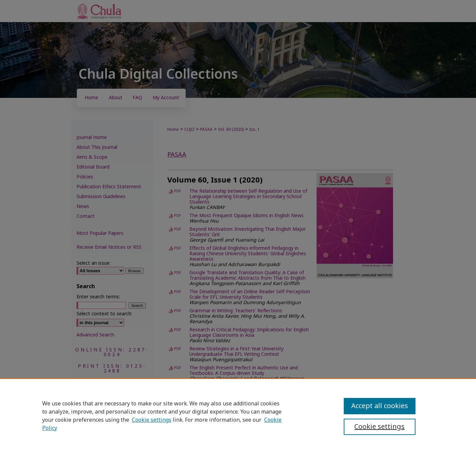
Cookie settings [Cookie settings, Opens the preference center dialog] (379, 427)
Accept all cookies (380, 406)
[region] (238, 416)
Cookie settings (152, 420)
